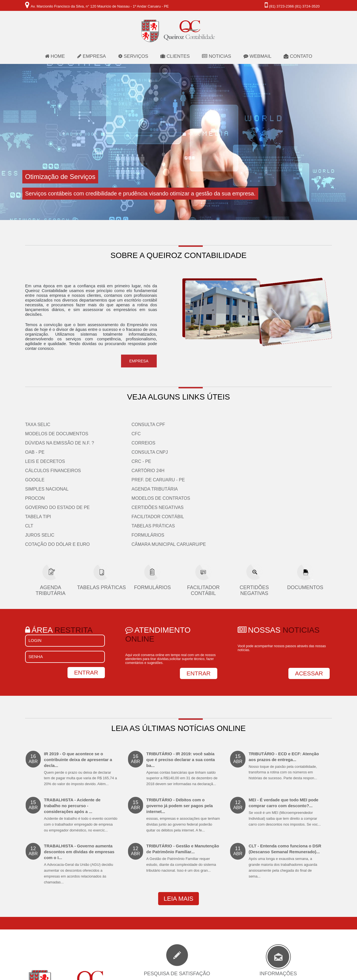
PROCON (188, 434)
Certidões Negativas (281, 443)
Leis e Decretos (45, 461)
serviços (133, 56)
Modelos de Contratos (284, 434)
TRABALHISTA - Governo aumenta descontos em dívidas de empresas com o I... (81, 800)
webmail (257, 56)
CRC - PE (112, 461)
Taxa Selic (38, 425)
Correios (114, 443)
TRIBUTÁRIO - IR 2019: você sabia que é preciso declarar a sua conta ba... (183, 705)
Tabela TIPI (191, 452)
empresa (92, 56)
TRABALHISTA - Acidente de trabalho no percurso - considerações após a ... (81, 751)
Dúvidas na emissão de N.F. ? (60, 443)
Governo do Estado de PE (211, 443)
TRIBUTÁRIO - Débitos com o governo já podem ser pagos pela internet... (183, 751)
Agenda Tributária (278, 425)
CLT (183, 461)
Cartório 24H (118, 471)
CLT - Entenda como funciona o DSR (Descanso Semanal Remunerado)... (285, 797)
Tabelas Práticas (277, 461)
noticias (216, 56)
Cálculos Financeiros (53, 471)
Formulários (272, 471)
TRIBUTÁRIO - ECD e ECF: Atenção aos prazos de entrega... (285, 702)
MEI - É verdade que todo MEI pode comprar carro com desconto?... (285, 748)
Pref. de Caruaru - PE (128, 480)
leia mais (178, 834)
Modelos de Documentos (57, 434)
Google (35, 480)
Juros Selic (193, 471)
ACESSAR (309, 609)
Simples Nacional (200, 425)
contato (298, 56)
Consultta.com (204, 976)
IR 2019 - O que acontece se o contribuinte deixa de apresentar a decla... (81, 705)
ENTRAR (199, 609)
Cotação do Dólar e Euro (211, 480)
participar (177, 943)
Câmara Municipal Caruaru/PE (292, 480)
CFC (106, 434)
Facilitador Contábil (281, 452)
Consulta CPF (119, 425)
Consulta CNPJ (120, 452)
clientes (175, 56)
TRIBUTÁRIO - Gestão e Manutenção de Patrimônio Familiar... (183, 794)
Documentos (305, 523)
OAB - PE (35, 452)
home (55, 56)
